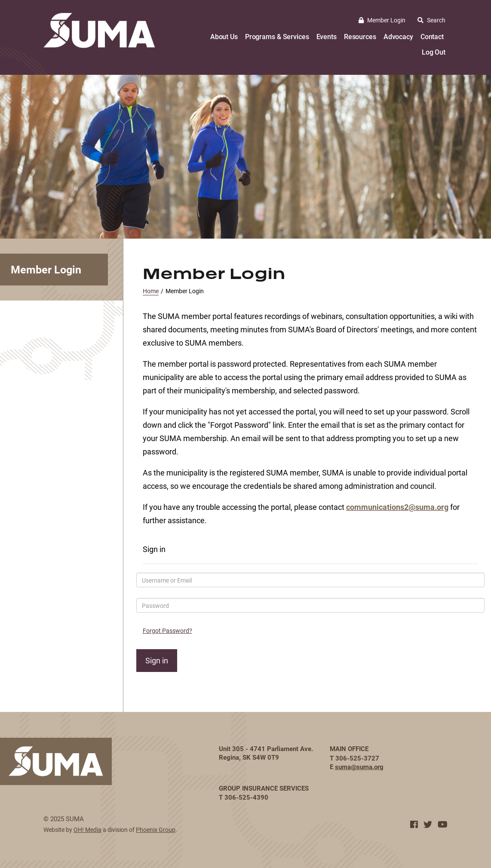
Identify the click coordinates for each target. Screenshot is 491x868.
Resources (360, 36)
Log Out (434, 52)
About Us (224, 36)
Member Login (382, 20)
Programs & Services (277, 36)
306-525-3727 (357, 758)
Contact (432, 36)
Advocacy (398, 36)
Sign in (157, 660)
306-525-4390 (246, 797)
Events (327, 36)
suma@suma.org (359, 767)
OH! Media (87, 830)
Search (431, 20)
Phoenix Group (156, 830)
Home (151, 291)
